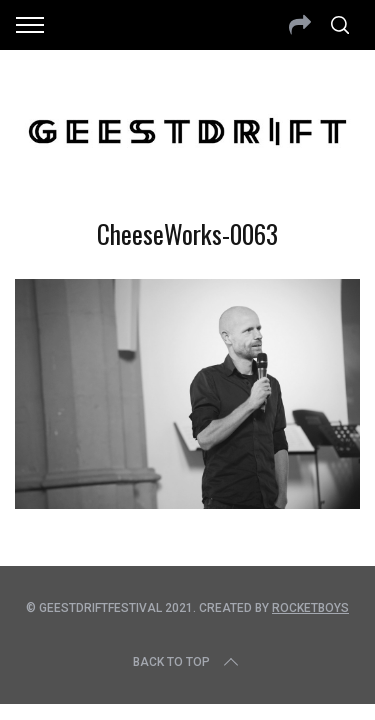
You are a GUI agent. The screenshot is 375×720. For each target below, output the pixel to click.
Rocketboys (310, 608)
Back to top (187, 662)
